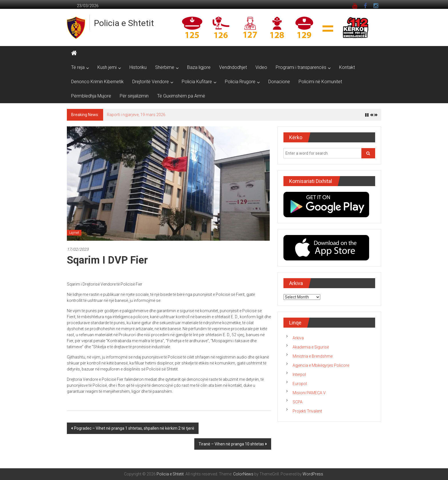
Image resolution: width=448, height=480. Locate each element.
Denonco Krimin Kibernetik (97, 82)
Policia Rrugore (240, 82)
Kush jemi (107, 67)
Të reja (78, 67)
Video (261, 67)
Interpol (299, 375)
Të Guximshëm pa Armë (181, 96)
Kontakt (347, 67)
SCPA (298, 402)
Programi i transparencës (301, 67)
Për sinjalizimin (134, 96)
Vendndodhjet (233, 67)
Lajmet (74, 233)
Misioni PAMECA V (309, 393)
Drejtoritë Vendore (151, 82)
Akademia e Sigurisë (311, 347)
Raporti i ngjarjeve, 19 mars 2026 (136, 115)
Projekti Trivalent (307, 411)
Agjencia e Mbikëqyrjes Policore (321, 365)
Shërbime (165, 67)
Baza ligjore (199, 67)
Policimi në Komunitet (320, 82)
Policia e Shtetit (124, 23)
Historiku (138, 67)
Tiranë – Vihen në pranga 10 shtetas (231, 444)
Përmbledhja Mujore (91, 96)
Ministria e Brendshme (313, 356)
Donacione (279, 82)
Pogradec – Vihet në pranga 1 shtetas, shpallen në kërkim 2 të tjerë (134, 428)
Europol (300, 384)
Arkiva (298, 338)
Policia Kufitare (197, 82)
